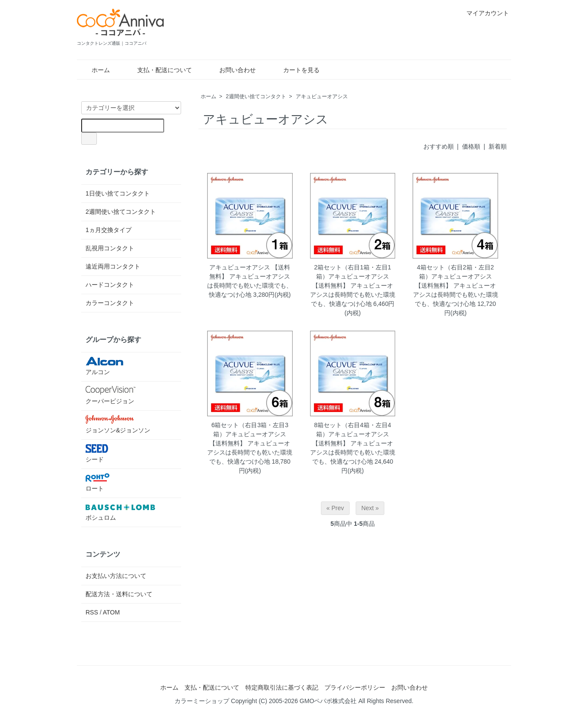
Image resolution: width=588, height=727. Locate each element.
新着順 (498, 146)
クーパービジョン (120, 395)
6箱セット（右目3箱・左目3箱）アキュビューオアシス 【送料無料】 (249, 434)
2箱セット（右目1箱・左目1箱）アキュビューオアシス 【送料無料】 (352, 276)
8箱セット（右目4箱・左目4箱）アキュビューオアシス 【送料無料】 (352, 434)
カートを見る (295, 70)
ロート (120, 483)
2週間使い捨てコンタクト (256, 96)
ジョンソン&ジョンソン (120, 424)
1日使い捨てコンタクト (118, 193)
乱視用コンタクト (110, 248)
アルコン (120, 366)
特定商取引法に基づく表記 (282, 687)
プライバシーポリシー (355, 687)
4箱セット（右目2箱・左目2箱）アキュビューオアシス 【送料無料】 (455, 276)
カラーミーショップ (202, 701)
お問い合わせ (231, 70)
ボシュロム (120, 512)
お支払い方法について (116, 576)
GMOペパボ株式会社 (328, 701)
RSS (92, 612)
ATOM (111, 612)
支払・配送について (158, 70)
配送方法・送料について (119, 594)
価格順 (471, 146)
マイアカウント (483, 13)
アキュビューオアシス (322, 96)
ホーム (94, 70)
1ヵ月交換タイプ (109, 230)
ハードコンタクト (110, 285)
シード (120, 453)
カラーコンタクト (110, 303)
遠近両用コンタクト (113, 266)
